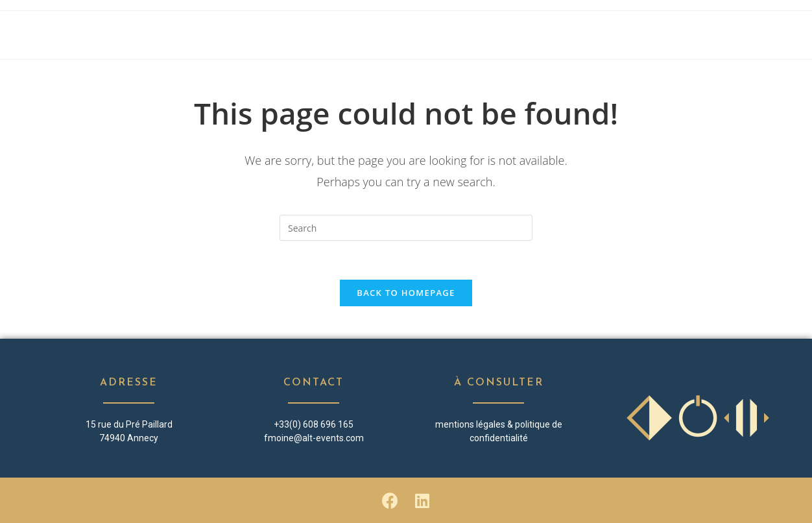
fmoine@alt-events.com (314, 438)
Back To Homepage (406, 293)
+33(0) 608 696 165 (314, 424)
